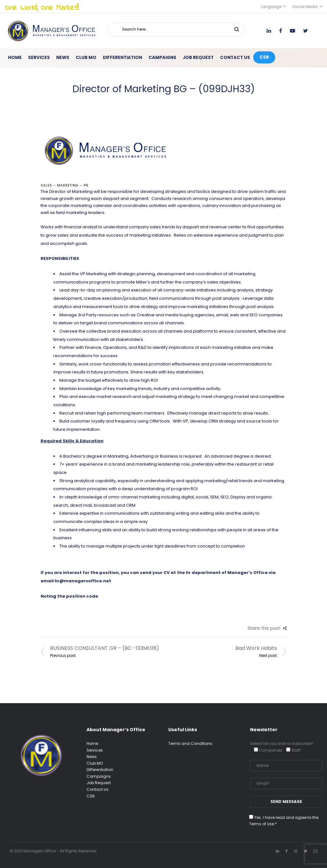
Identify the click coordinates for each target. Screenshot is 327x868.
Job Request (99, 783)
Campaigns (99, 776)
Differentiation (100, 770)
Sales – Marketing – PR (65, 185)
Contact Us (98, 789)
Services (95, 750)
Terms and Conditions (190, 743)
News (92, 757)
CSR (91, 796)
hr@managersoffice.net (83, 581)
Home (92, 743)
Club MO (95, 763)
